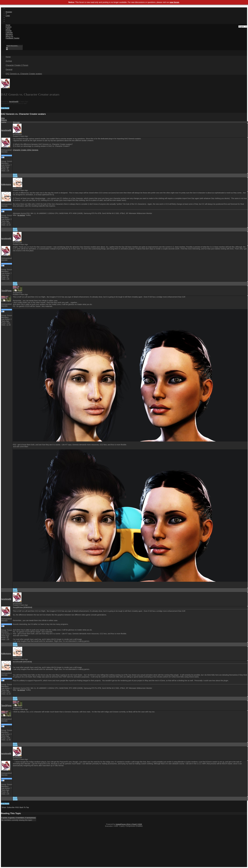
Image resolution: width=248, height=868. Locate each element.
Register (9, 12)
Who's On (9, 36)
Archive (9, 61)
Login (8, 16)
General (9, 69)
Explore (9, 27)
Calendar (9, 32)
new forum (174, 2)
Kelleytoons (6, 184)
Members (9, 34)
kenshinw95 (14, 102)
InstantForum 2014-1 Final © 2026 (129, 824)
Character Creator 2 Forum (17, 65)
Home (8, 25)
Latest (8, 29)
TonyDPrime (6, 291)
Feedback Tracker (13, 38)
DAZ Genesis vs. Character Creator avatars (24, 74)
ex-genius (21, 215)
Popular (9, 31)
